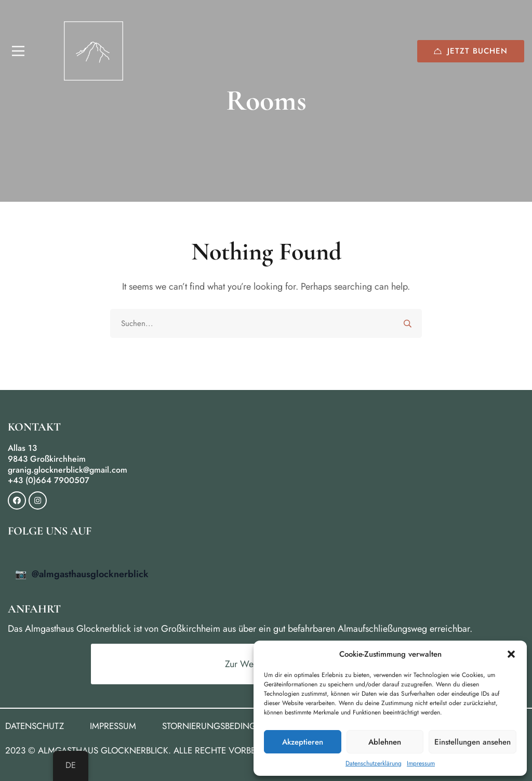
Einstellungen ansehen (473, 742)
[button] (511, 654)
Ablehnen (385, 742)
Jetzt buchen (471, 51)
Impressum (421, 763)
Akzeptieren (303, 742)
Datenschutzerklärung (374, 763)
